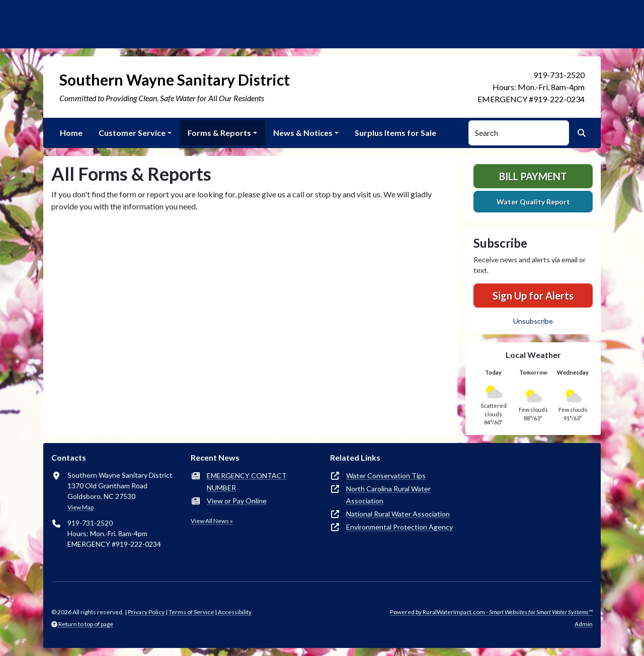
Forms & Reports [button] (219, 133)
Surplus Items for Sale (395, 133)
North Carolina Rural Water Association (388, 495)
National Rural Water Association (398, 514)
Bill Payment (533, 176)
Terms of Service (191, 612)
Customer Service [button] (132, 133)
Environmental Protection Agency (399, 527)
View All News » (212, 521)
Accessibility (235, 612)
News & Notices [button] (303, 133)
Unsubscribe (533, 321)
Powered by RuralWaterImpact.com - (491, 612)
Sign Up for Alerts (533, 296)
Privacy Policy (146, 612)
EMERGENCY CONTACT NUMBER (247, 482)
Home (71, 133)
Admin (584, 624)
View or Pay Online (237, 501)
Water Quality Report (533, 202)
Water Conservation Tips (386, 476)
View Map (80, 507)
